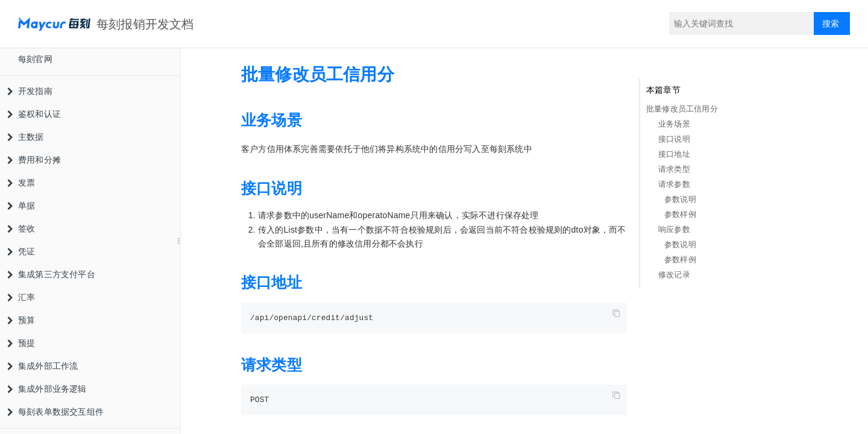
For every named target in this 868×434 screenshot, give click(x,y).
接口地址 (674, 154)
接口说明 (674, 139)
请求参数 (674, 184)
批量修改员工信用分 (682, 109)
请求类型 (674, 169)
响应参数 (674, 229)
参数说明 (680, 199)
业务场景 (674, 124)
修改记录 (674, 275)
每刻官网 (35, 59)
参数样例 (680, 214)
